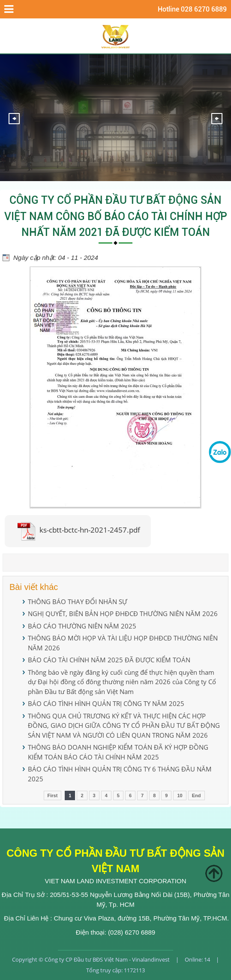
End (196, 795)
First (53, 795)
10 (180, 795)
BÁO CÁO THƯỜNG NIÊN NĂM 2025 (82, 626)
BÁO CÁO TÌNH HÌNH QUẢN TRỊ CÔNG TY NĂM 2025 (106, 703)
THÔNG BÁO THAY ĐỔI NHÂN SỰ (78, 602)
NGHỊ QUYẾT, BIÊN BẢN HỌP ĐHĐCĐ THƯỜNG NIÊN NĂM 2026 (123, 614)
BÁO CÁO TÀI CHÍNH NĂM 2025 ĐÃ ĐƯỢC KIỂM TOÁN (109, 660)
